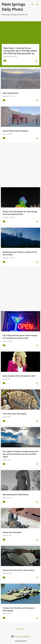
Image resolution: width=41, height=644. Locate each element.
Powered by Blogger (20, 636)
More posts (20, 629)
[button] (36, 61)
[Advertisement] (20, 165)
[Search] (33, 4)
